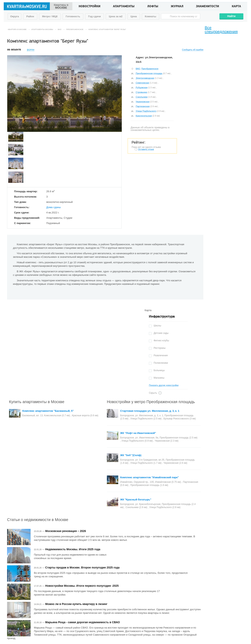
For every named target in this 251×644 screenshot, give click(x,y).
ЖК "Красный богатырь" (136, 500)
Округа (15, 16)
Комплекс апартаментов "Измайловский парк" (150, 477)
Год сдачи (95, 16)
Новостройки (90, 7)
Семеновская (142, 83)
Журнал (177, 7)
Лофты (153, 7)
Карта (236, 7)
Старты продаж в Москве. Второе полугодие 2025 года (82, 567)
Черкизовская (143, 102)
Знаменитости (207, 7)
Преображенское (150, 69)
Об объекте (14, 50)
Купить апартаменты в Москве (37, 402)
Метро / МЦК (50, 16)
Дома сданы (54, 207)
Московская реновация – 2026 (66, 531)
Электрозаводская (145, 78)
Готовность (73, 16)
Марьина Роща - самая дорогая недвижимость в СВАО (83, 622)
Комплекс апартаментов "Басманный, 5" (48, 411)
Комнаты (151, 16)
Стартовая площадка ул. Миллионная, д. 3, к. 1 (150, 411)
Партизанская (143, 106)
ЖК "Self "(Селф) (131, 455)
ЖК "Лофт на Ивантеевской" (138, 433)
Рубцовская (142, 87)
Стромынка (141, 92)
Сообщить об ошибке (193, 50)
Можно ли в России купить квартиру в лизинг (76, 604)
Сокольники (142, 97)
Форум (31, 50)
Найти (231, 16)
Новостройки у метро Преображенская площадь (151, 402)
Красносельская (144, 116)
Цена (134, 16)
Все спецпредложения (221, 30)
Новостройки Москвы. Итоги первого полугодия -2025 (82, 586)
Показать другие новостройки (164, 385)
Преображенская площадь (149, 73)
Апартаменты (124, 7)
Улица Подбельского (146, 111)
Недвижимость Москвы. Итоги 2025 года (73, 549)
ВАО (138, 69)
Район (30, 16)
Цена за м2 (116, 16)
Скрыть (153, 393)
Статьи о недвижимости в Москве (38, 520)
